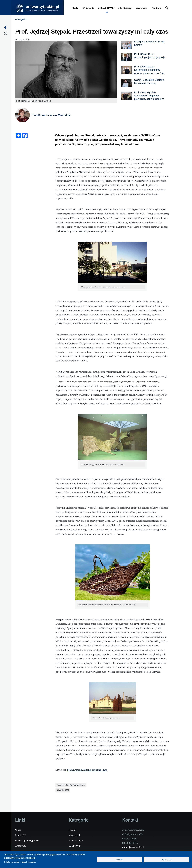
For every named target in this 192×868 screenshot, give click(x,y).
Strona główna (21, 20)
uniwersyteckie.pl (42, 7)
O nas (18, 830)
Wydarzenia (75, 835)
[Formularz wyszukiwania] (167, 8)
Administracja (76, 840)
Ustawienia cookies (29, 862)
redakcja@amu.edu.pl (133, 847)
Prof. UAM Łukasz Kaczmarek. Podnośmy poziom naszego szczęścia (149, 70)
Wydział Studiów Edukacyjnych (72, 785)
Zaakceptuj (167, 860)
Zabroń (120, 860)
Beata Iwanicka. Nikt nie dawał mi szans (87, 770)
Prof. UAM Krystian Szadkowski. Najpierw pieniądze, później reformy (149, 96)
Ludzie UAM (63, 790)
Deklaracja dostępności (27, 840)
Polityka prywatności (12, 862)
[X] (5, 33)
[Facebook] (5, 27)
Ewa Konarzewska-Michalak (51, 115)
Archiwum (20, 846)
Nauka (72, 830)
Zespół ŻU (20, 835)
